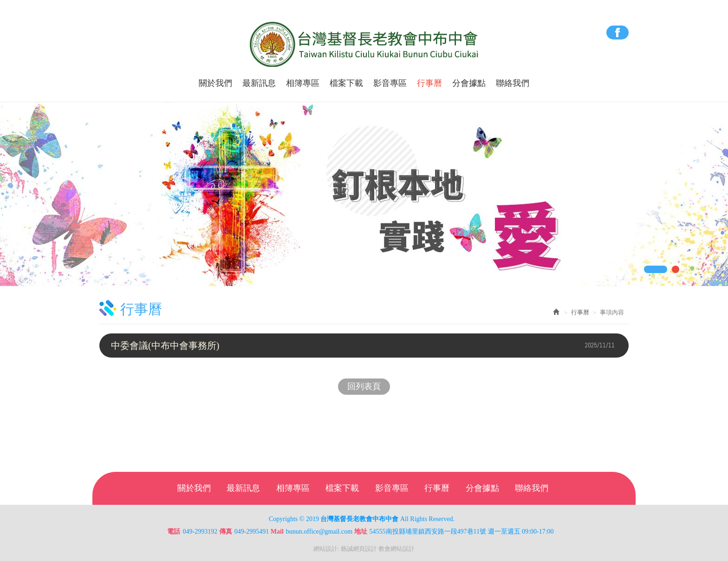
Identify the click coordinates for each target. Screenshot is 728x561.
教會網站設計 (396, 549)
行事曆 (580, 312)
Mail (277, 532)
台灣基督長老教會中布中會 (364, 45)
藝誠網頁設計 (359, 549)
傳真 (226, 532)
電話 (174, 532)
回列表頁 (364, 386)
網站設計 (325, 549)
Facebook (617, 33)
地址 (361, 532)
